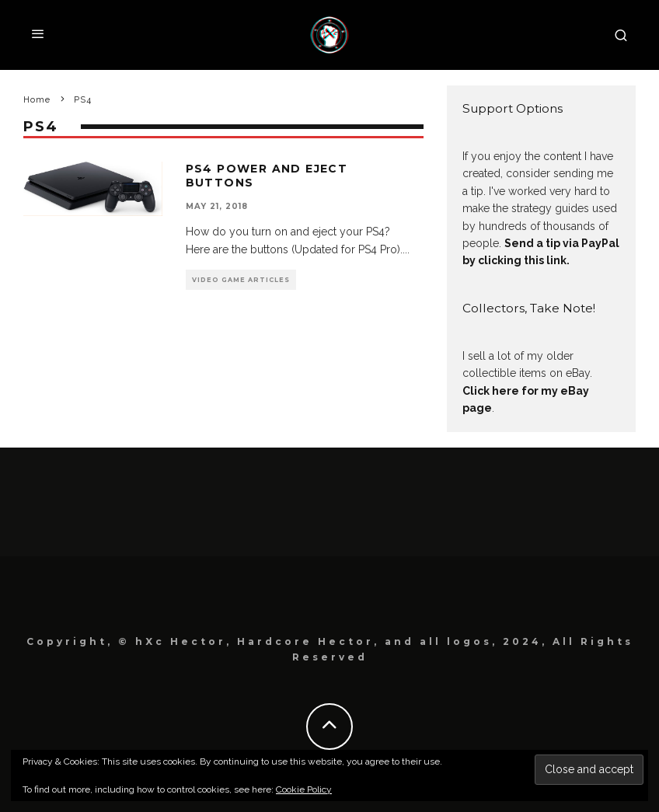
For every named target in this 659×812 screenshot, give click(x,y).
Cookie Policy (304, 789)
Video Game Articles (241, 280)
